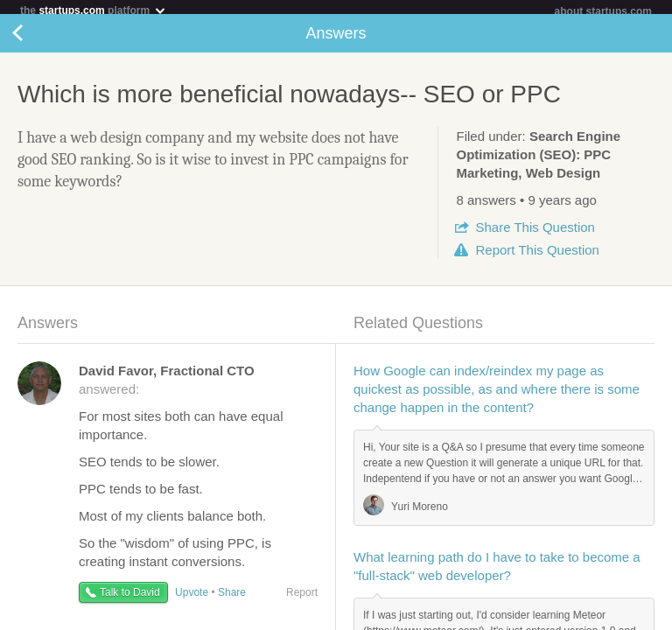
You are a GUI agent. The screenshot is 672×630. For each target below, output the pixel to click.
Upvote (192, 599)
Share (535, 234)
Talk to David (130, 599)
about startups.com (603, 11)
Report (537, 257)
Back (35, 40)
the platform (94, 10)
